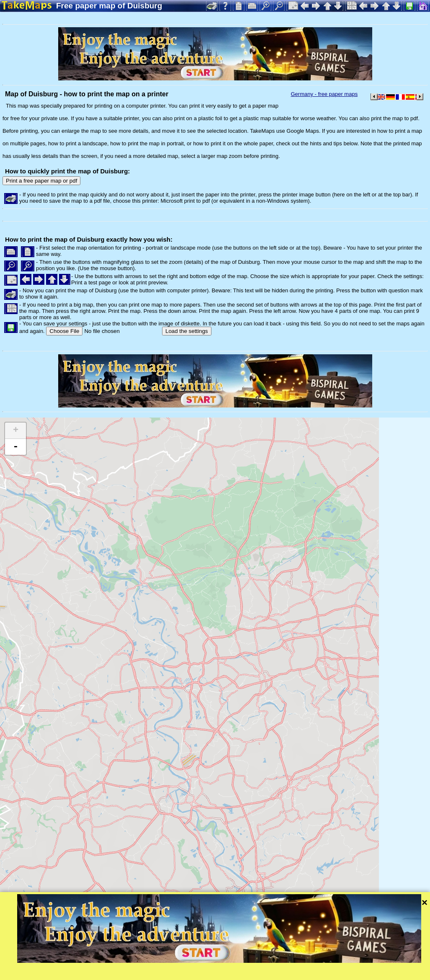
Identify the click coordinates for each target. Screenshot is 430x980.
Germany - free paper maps (324, 94)
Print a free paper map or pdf (41, 181)
